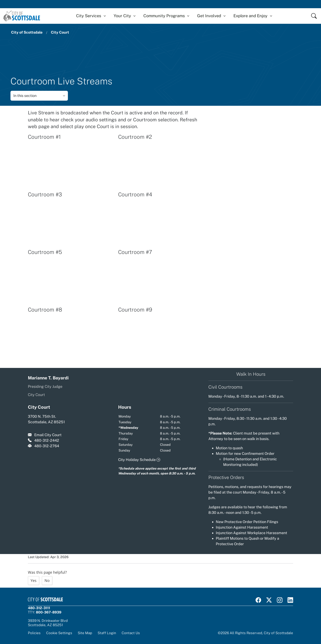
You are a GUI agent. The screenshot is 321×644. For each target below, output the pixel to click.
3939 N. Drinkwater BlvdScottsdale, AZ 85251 (48, 623)
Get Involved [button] (209, 16)
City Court (60, 32)
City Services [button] (89, 16)
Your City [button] (122, 16)
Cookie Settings (59, 633)
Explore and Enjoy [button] (250, 16)
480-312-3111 (39, 608)
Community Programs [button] (164, 16)
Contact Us (131, 633)
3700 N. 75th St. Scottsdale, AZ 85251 (46, 419)
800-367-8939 (49, 612)
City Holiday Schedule (139, 460)
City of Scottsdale (27, 32)
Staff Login (107, 633)
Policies (34, 633)
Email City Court (48, 435)
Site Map (85, 633)
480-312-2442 (47, 440)
